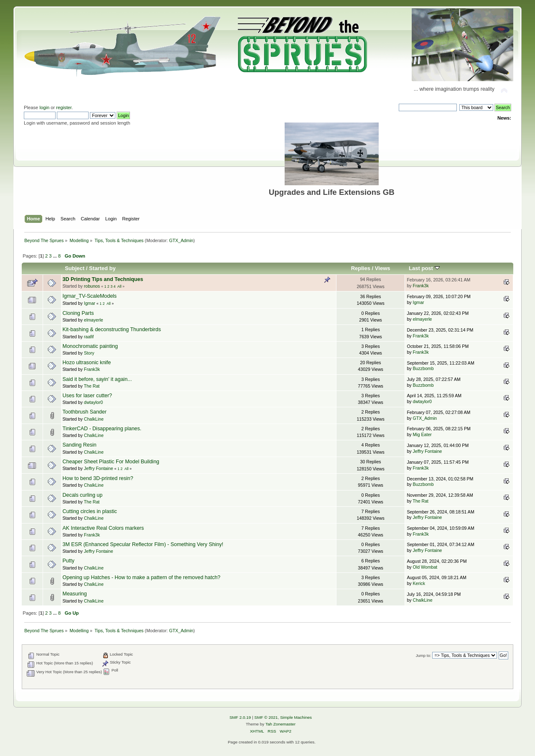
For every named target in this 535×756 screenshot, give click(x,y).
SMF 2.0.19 (240, 717)
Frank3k (421, 286)
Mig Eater (422, 434)
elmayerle (94, 320)
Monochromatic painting (90, 346)
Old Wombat (425, 567)
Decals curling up (83, 495)
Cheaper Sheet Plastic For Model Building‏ (111, 462)
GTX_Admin (181, 240)
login (44, 107)
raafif (89, 337)
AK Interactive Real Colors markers (103, 528)
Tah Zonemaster (280, 724)
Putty (69, 561)
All (120, 286)
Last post (424, 268)
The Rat (92, 386)
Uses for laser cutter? (88, 396)
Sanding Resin (80, 445)
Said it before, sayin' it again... (97, 379)
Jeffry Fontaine (428, 451)
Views (383, 268)
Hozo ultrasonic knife (87, 363)
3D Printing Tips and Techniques (103, 279)
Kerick (419, 583)
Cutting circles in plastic (90, 511)
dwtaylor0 (93, 402)
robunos (92, 286)
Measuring (75, 594)
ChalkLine (94, 419)
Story (89, 353)
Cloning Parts (78, 313)
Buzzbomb (423, 368)
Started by (102, 268)
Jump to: (424, 655)
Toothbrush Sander (85, 412)
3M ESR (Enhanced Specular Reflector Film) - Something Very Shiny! (143, 544)
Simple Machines (296, 717)
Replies (361, 268)
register (64, 107)
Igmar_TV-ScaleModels (90, 296)
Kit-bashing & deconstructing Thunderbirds (112, 329)
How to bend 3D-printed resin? (98, 478)
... (56, 256)
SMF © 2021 (266, 717)
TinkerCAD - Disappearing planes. (102, 429)
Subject (75, 268)
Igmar (90, 303)
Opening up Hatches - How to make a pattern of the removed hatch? (142, 577)
